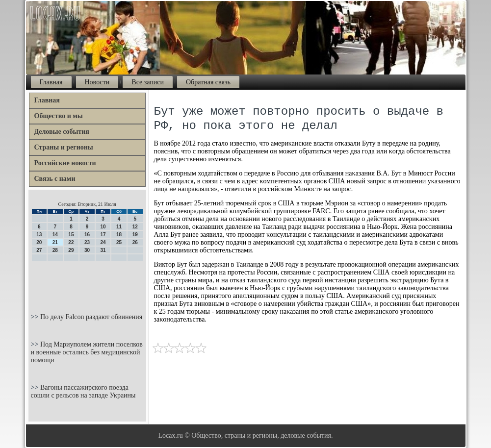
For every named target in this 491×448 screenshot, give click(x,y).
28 (55, 250)
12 (135, 227)
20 (39, 242)
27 (39, 250)
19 (135, 235)
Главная (51, 82)
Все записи (148, 82)
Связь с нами (55, 179)
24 (103, 242)
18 (119, 235)
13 (39, 235)
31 (103, 250)
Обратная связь (208, 82)
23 (87, 242)
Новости (97, 82)
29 (71, 250)
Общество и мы (59, 116)
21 (55, 242)
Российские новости (65, 163)
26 (135, 242)
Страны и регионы (64, 147)
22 (71, 242)
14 (55, 235)
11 (119, 227)
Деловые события (62, 132)
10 (103, 227)
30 (87, 250)
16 (87, 235)
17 (103, 235)
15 (71, 235)
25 (119, 242)
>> (36, 317)
